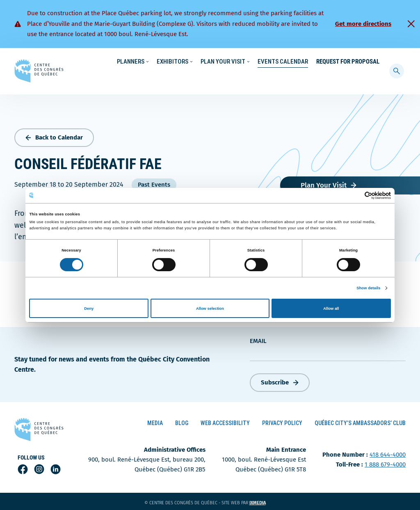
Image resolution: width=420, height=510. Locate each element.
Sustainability (269, 62)
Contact (352, 62)
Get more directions (363, 24)
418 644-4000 (388, 453)
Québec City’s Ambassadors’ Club (360, 421)
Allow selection (210, 309)
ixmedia (263, 501)
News (302, 62)
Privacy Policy (282, 421)
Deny (89, 309)
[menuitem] (376, 61)
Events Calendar (283, 78)
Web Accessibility (225, 421)
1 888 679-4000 (385, 463)
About (325, 62)
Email (258, 339)
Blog (182, 421)
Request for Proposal (348, 78)
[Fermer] (411, 24)
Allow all (331, 309)
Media (155, 421)
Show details (368, 288)
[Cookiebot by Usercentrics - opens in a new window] (355, 196)
